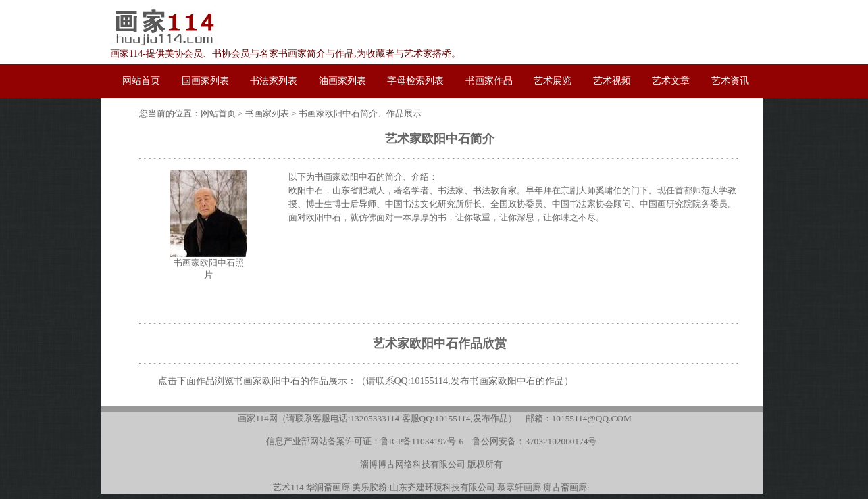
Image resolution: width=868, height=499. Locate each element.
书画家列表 (267, 113)
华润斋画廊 (328, 487)
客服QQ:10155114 (436, 418)
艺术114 (288, 487)
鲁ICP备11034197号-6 (422, 441)
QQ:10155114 (422, 381)
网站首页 (218, 113)
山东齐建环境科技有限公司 (442, 487)
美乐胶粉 (369, 487)
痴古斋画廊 (565, 487)
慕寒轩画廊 (519, 487)
